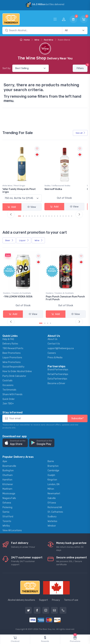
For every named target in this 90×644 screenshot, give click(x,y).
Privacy (56, 600)
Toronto (7, 521)
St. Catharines (55, 512)
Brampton (53, 466)
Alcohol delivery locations (21, 600)
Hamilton (7, 480)
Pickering (7, 507)
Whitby (6, 526)
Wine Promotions (12, 362)
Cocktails (7, 381)
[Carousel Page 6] (35, 216)
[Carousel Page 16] (63, 216)
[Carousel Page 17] (66, 216)
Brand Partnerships (58, 370)
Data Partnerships (57, 379)
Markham (7, 489)
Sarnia (6, 512)
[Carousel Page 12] (52, 216)
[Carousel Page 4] (29, 216)
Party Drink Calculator (14, 376)
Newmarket (54, 494)
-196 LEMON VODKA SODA (19, 297)
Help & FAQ (8, 339)
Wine (37, 40)
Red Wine (49, 40)
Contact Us (54, 344)
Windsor (52, 526)
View (34, 207)
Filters (82, 67)
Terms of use (71, 600)
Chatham (8, 475)
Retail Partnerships (58, 374)
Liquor (24, 240)
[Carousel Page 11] (49, 216)
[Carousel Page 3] (27, 216)
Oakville (52, 498)
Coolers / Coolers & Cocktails (18, 293)
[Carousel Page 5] (32, 216)
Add (14, 207)
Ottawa (52, 503)
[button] (15, 443)
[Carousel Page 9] (44, 216)
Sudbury (52, 517)
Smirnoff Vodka (55, 189)
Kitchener (8, 484)
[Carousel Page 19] (72, 216)
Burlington (8, 471)
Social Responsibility (13, 367)
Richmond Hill (55, 507)
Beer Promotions (12, 353)
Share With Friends (12, 394)
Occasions (8, 385)
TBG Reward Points (13, 348)
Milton (51, 489)
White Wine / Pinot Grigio (16, 186)
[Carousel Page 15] (60, 216)
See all (81, 133)
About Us (52, 339)
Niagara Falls (9, 498)
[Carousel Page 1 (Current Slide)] (20, 216)
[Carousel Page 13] (55, 216)
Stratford (8, 517)
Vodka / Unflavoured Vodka (59, 186)
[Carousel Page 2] (24, 216)
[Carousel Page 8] (41, 216)
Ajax (5, 461)
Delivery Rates (10, 344)
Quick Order (9, 399)
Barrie (51, 461)
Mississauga (9, 494)
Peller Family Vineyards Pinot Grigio (21, 191)
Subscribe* (78, 418)
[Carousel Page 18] (69, 216)
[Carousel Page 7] (38, 216)
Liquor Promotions (12, 358)
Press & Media (55, 358)
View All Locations (12, 530)
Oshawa (7, 503)
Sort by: (7, 68)
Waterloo (52, 521)
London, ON (53, 484)
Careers (52, 353)
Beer (9, 240)
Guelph (51, 475)
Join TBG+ (8, 404)
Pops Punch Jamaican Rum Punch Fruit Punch (66, 298)
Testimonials (9, 390)
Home (25, 40)
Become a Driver (56, 383)
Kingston (52, 480)
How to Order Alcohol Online (17, 371)
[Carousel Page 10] (46, 216)
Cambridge (53, 471)
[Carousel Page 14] (58, 216)
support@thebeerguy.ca (61, 348)
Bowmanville (9, 466)
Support (44, 600)
